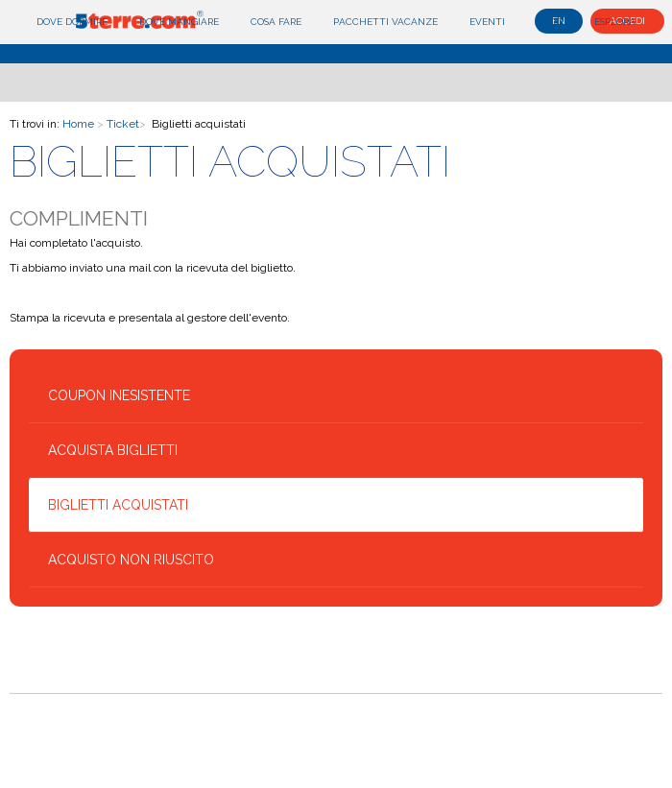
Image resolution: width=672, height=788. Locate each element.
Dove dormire (72, 22)
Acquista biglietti (113, 450)
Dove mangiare (179, 22)
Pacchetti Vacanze (385, 22)
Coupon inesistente (119, 395)
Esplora (615, 22)
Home (78, 124)
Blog (550, 22)
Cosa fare (276, 22)
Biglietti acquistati (118, 505)
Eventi (487, 22)
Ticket (123, 124)
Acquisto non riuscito (131, 560)
